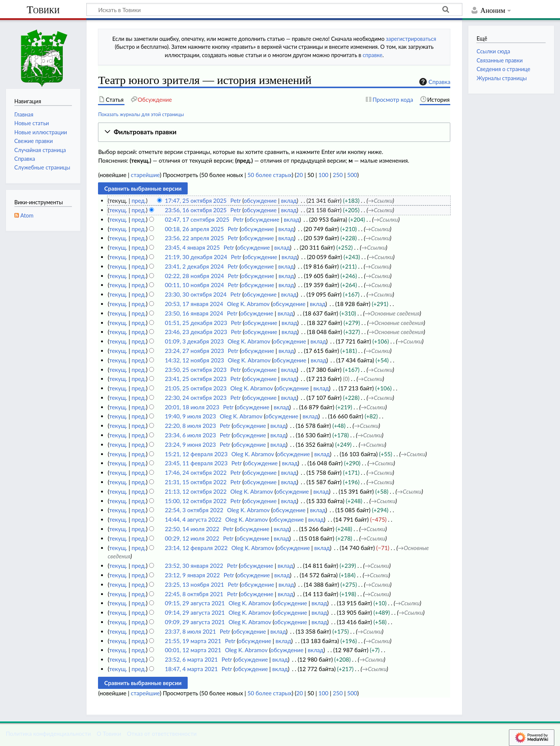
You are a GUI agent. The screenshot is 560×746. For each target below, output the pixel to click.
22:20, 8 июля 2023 (191, 426)
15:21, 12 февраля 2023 (196, 454)
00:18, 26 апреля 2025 (194, 229)
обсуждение (260, 200)
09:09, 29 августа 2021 (195, 622)
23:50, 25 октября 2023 (196, 370)
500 (352, 175)
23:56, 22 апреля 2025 (194, 238)
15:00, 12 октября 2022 (196, 501)
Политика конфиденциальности (48, 734)
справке (372, 55)
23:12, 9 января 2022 (192, 575)
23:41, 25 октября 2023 (196, 379)
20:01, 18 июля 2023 (192, 407)
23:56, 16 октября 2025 (196, 210)
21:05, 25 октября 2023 (196, 388)
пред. (139, 200)
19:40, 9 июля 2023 (191, 416)
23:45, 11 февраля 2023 (196, 463)
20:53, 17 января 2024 (194, 304)
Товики (43, 10)
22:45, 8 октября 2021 (194, 594)
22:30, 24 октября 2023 (196, 398)
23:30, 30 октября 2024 (196, 294)
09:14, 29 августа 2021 (195, 612)
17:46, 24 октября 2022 (196, 472)
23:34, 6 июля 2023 (191, 435)
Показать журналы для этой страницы (141, 114)
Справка (434, 82)
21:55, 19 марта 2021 (193, 641)
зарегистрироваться (411, 39)
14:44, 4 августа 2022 (193, 519)
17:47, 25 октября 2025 (196, 200)
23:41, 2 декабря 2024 (194, 266)
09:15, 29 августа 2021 (195, 603)
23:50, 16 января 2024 (194, 313)
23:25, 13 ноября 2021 (194, 584)
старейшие (145, 175)
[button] (274, 132)
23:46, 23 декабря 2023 (196, 332)
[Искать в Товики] (274, 9)
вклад (289, 200)
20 (300, 175)
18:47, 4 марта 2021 (191, 669)
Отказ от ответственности (162, 734)
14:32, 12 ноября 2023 (194, 360)
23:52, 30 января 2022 (194, 566)
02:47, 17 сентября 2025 (197, 219)
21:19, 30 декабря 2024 (196, 257)
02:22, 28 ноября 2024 (194, 276)
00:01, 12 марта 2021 (193, 650)
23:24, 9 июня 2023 (191, 444)
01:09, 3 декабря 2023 (194, 341)
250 (338, 175)
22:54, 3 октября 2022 (194, 510)
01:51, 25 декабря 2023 (196, 323)
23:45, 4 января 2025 (192, 247)
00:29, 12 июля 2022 (192, 538)
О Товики (109, 734)
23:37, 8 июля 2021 (191, 631)
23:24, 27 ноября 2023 (194, 351)
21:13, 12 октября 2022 (196, 491)
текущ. (118, 210)
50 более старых (270, 175)
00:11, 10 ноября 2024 (194, 285)
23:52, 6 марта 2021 (191, 659)
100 (323, 175)
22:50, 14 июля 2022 (192, 529)
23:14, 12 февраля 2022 (196, 548)
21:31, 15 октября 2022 (196, 482)
